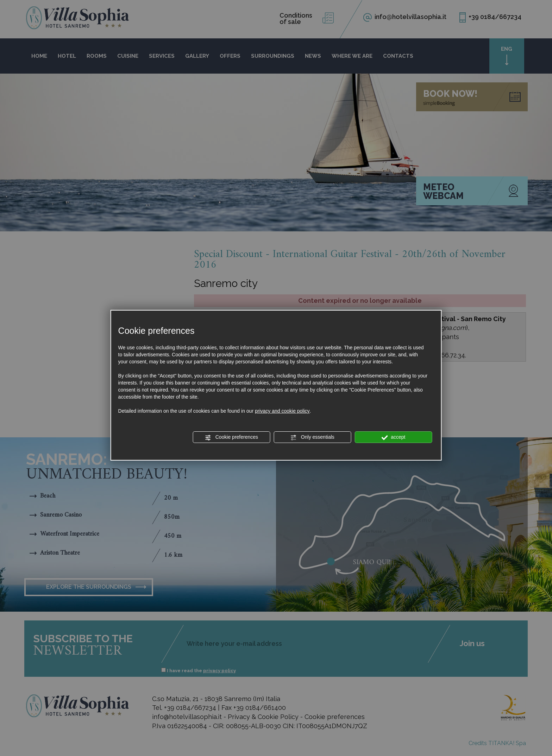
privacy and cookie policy (282, 411)
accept (393, 437)
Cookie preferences (231, 437)
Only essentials (312, 437)
